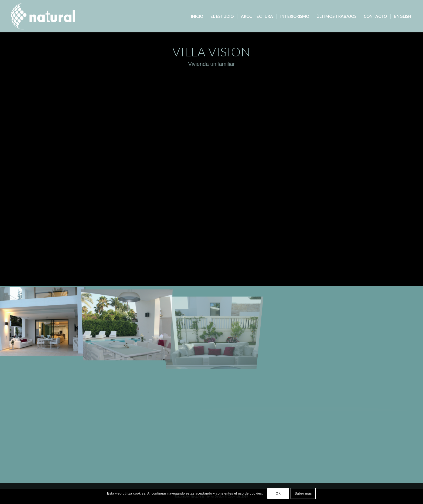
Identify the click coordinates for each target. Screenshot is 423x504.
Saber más (303, 493)
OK (278, 493)
